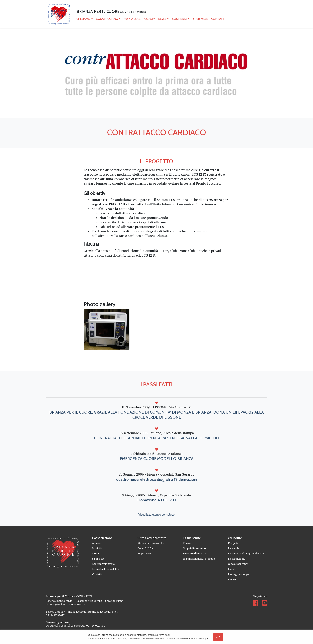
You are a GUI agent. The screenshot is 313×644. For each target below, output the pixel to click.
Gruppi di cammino (194, 548)
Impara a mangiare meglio (199, 559)
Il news (232, 579)
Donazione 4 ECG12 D (157, 500)
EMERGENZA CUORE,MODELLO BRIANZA (157, 459)
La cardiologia (237, 559)
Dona (96, 553)
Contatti (218, 19)
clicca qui (203, 639)
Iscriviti (97, 548)
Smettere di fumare (194, 553)
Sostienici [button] (179, 19)
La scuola (234, 548)
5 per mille (200, 19)
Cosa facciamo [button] (107, 19)
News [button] (162, 19)
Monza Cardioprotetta (151, 543)
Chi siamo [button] (83, 19)
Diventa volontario (104, 564)
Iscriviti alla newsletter (106, 569)
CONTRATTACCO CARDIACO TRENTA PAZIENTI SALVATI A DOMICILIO (157, 438)
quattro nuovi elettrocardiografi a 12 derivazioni (157, 479)
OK (218, 637)
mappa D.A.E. (132, 19)
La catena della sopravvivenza (246, 553)
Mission (97, 543)
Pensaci (188, 543)
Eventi (232, 569)
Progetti (233, 543)
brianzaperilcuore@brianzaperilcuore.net (93, 612)
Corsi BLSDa (145, 548)
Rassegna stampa (239, 574)
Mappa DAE (144, 553)
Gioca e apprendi (238, 564)
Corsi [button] (149, 19)
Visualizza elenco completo (156, 515)
